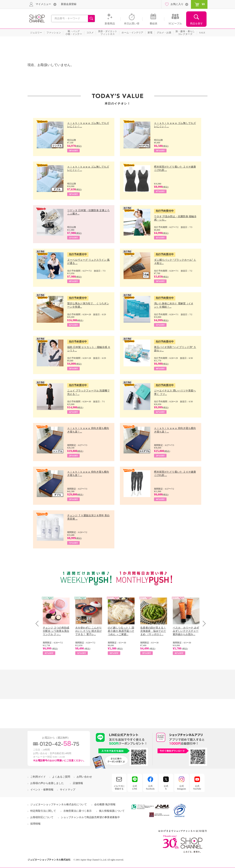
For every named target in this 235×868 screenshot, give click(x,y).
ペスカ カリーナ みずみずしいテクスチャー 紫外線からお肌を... (186, 631)
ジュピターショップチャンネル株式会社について (59, 804)
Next (203, 623)
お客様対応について (42, 817)
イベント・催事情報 (42, 790)
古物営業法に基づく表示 (77, 811)
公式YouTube (197, 787)
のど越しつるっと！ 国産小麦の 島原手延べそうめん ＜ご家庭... (121, 631)
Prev (38, 623)
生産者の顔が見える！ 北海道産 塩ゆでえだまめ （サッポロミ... (153, 631)
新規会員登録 (69, 4)
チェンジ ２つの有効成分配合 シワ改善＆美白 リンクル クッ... (56, 631)
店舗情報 (78, 783)
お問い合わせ (84, 777)
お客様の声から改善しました (47, 783)
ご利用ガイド (38, 777)
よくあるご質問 (61, 777)
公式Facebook (150, 787)
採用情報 (35, 824)
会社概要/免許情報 (105, 804)
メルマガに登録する (119, 787)
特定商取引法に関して (43, 811)
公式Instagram (182, 787)
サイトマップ (68, 790)
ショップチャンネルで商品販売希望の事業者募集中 (90, 817)
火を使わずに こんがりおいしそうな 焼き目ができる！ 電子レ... (88, 631)
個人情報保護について (112, 811)
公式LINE (135, 787)
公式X (166, 787)
